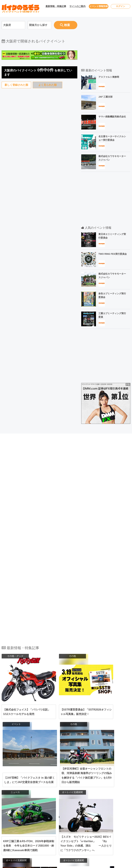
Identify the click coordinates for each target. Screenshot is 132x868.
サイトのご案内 (77, 6)
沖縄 (76, 834)
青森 (70, 781)
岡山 (61, 822)
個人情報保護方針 (111, 800)
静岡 (68, 807)
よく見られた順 (47, 85)
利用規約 (106, 794)
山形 (61, 784)
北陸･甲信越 (48, 798)
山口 (86, 822)
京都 (74, 813)
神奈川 (69, 790)
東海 (44, 807)
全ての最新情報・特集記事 (66, 743)
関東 (44, 790)
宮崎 (61, 834)
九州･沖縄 (47, 831)
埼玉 (82, 790)
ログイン (121, 6)
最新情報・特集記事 (56, 6)
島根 (80, 822)
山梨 (61, 798)
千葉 (76, 790)
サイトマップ (109, 807)
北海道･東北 (48, 781)
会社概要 (106, 813)
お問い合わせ (109, 782)
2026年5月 (15, 788)
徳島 (80, 825)
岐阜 (74, 807)
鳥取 (74, 822)
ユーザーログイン (111, 788)
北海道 (63, 781)
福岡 (61, 831)
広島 (68, 822)
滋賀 (80, 813)
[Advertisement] (39, 235)
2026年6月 (15, 794)
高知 (74, 825)
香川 (68, 825)
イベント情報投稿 (99, 6)
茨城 (89, 790)
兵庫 (68, 813)
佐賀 (68, 831)
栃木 (61, 793)
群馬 (68, 793)
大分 (86, 831)
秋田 (82, 781)
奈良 (86, 813)
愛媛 (61, 825)
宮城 (89, 781)
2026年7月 (15, 800)
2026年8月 (15, 807)
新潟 (74, 798)
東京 (61, 790)
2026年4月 (15, 782)
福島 (68, 784)
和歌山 (63, 817)
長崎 (74, 831)
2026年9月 (15, 813)
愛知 (61, 807)
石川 (86, 798)
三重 (80, 807)
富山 (80, 798)
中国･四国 (47, 822)
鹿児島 (69, 834)
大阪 (61, 813)
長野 (68, 798)
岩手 (76, 781)
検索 (65, 25)
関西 (44, 813)
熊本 (80, 831)
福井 (61, 802)
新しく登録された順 (16, 85)
